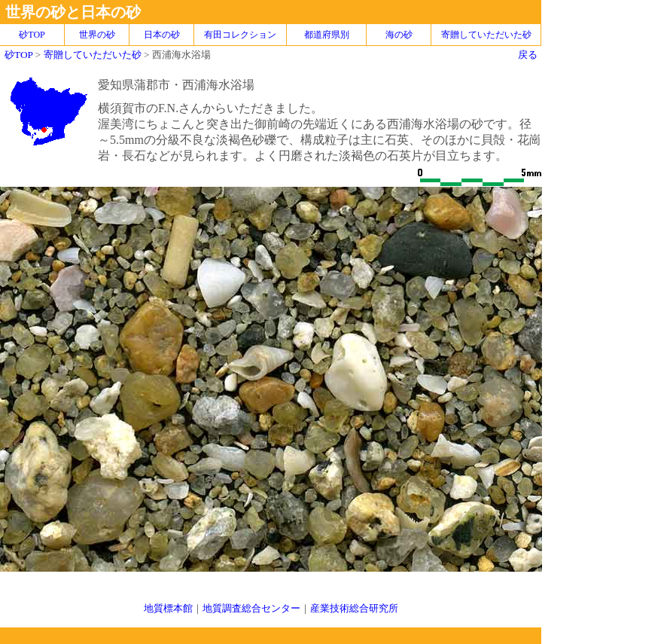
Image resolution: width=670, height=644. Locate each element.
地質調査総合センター (251, 608)
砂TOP (18, 55)
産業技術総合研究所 (354, 608)
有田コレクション (240, 35)
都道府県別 (327, 35)
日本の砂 (162, 35)
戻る (528, 55)
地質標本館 (168, 608)
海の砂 (399, 35)
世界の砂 (97, 35)
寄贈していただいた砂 (486, 35)
